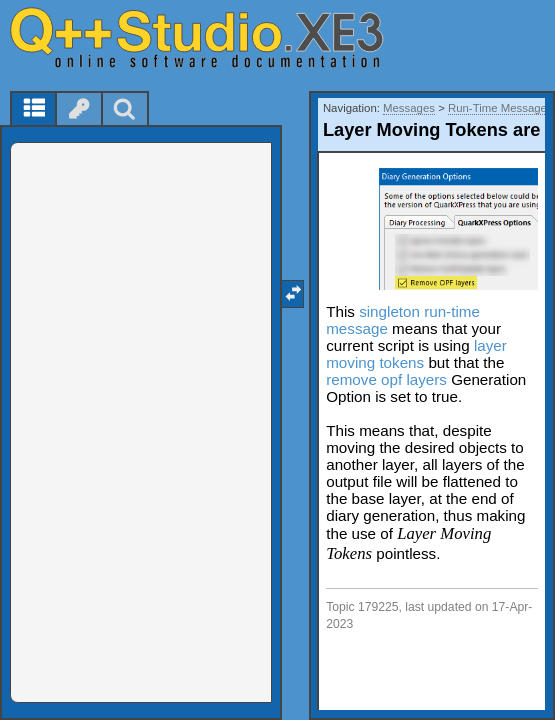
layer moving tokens (416, 354)
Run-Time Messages (500, 108)
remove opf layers (386, 379)
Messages (409, 108)
